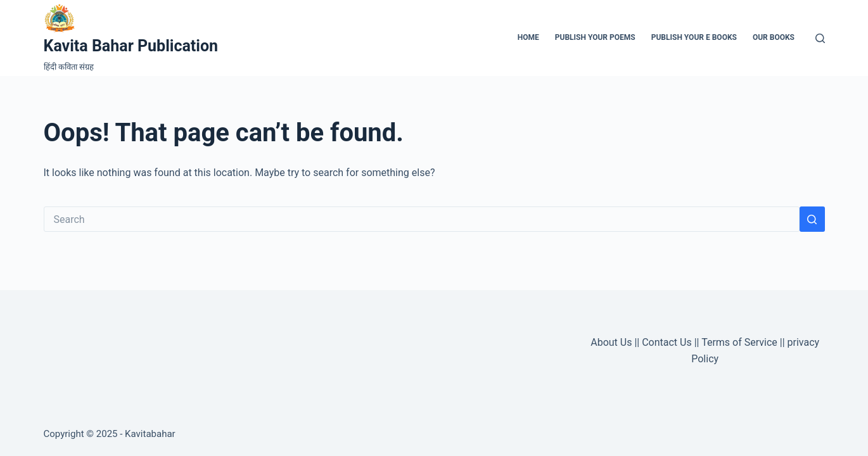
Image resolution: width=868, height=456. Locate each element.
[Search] (820, 38)
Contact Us (667, 342)
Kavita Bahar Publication (131, 46)
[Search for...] (422, 219)
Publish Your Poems (595, 37)
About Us (611, 342)
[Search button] (812, 219)
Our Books (774, 37)
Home (528, 37)
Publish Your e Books (694, 37)
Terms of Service (739, 342)
